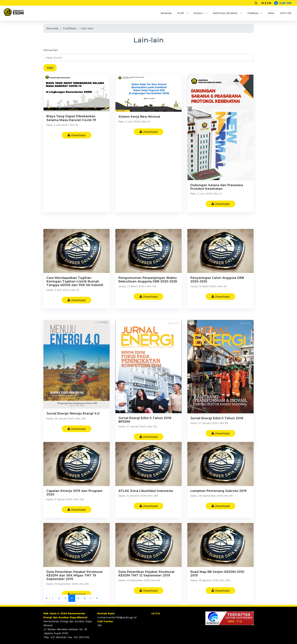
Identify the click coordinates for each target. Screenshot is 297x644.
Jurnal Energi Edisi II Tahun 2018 (217, 434)
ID (263, 3)
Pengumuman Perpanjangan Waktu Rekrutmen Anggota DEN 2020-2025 (148, 289)
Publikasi (253, 13)
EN (269, 3)
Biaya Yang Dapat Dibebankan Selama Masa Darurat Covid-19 (71, 118)
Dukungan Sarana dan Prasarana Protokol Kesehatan (217, 187)
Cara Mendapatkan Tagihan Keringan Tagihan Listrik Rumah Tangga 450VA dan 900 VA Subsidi (75, 291)
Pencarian (51, 50)
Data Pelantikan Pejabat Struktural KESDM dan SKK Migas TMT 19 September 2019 (74, 585)
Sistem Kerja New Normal (139, 117)
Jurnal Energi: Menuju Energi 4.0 (73, 429)
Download (77, 135)
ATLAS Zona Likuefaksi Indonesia (146, 500)
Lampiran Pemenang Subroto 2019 (218, 500)
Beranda (166, 13)
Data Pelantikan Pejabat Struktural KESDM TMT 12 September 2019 (146, 583)
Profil (181, 13)
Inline (271, 13)
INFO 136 (286, 13)
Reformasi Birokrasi (225, 13)
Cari (50, 68)
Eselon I (199, 13)
